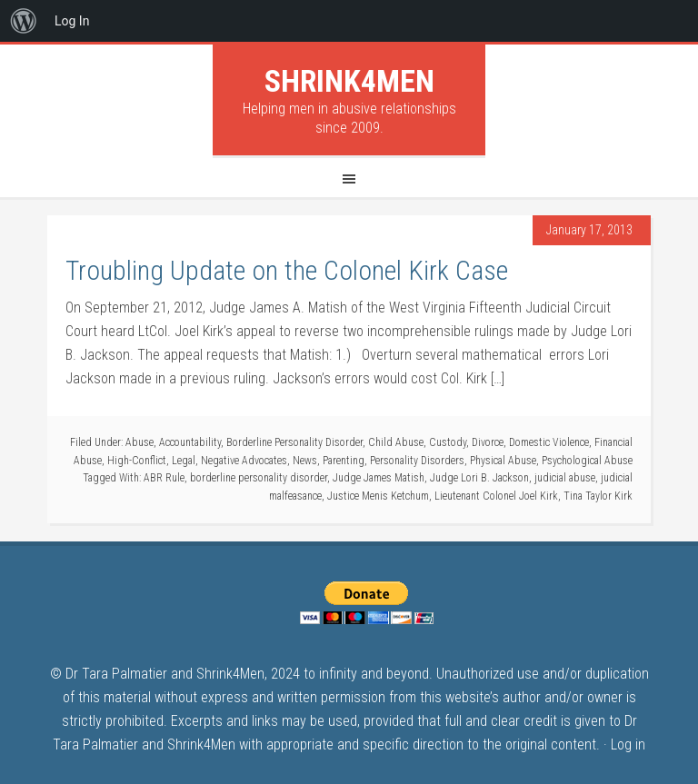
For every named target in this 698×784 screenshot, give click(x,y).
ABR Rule (164, 478)
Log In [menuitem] (72, 21)
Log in (628, 744)
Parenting (344, 461)
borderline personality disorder (259, 478)
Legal (184, 461)
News (305, 461)
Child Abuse (396, 442)
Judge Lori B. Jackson (479, 478)
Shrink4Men (349, 81)
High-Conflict (137, 461)
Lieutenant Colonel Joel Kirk (496, 496)
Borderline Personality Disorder (294, 442)
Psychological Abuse (587, 461)
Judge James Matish (379, 478)
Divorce (488, 442)
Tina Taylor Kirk (598, 496)
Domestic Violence (549, 442)
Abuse (140, 442)
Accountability (190, 442)
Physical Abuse (503, 461)
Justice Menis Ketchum (378, 496)
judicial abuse (565, 478)
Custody (448, 442)
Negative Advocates (244, 461)
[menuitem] (24, 21)
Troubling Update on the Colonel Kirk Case (287, 270)
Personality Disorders (417, 461)
